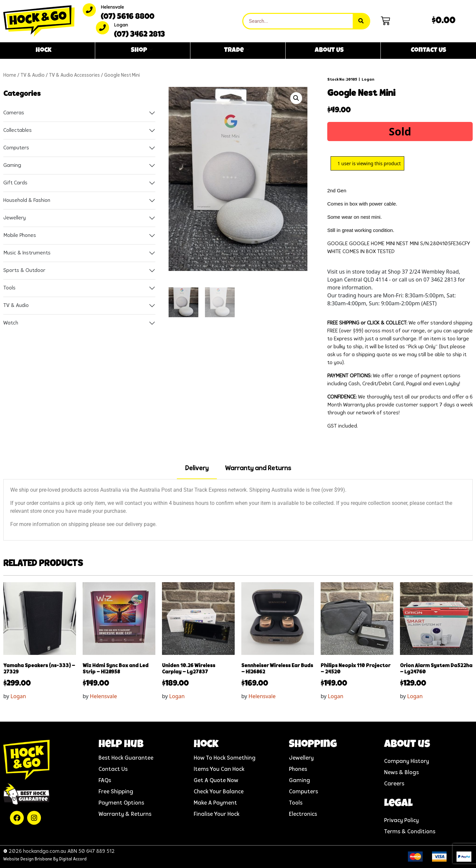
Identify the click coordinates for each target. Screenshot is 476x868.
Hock (46, 51)
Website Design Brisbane (28, 859)
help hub (121, 745)
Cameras (14, 113)
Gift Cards (15, 183)
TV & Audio (33, 75)
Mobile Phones (20, 236)
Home (10, 75)
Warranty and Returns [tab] (258, 469)
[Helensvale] (89, 10)
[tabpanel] (238, 510)
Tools (9, 288)
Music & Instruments (27, 253)
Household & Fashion (27, 201)
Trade (237, 51)
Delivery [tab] (197, 469)
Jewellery (15, 218)
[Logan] (102, 28)
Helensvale (112, 7)
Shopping (313, 745)
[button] (296, 98)
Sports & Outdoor (24, 271)
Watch (11, 323)
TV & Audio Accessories (74, 75)
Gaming (12, 166)
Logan (121, 25)
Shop (142, 51)
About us (407, 745)
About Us (332, 51)
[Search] (361, 21)
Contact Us (429, 51)
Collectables (18, 131)
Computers (16, 148)
